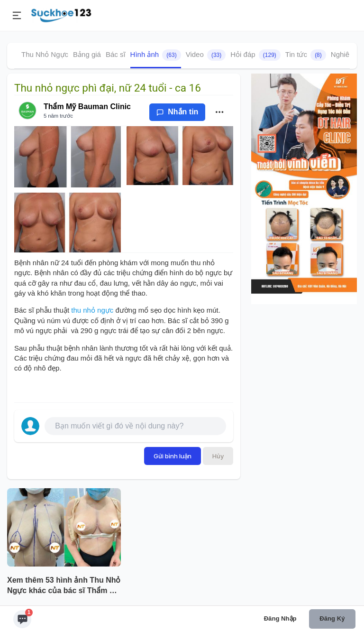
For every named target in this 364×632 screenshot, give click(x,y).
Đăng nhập (280, 618)
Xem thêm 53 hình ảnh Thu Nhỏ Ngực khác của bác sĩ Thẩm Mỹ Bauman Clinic (64, 586)
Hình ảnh (156, 55)
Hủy (218, 456)
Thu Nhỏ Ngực (45, 54)
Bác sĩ (116, 54)
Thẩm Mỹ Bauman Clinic (87, 107)
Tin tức (306, 55)
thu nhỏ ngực (92, 310)
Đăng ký (332, 618)
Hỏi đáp (255, 55)
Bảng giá (87, 54)
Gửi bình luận (173, 456)
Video (206, 55)
